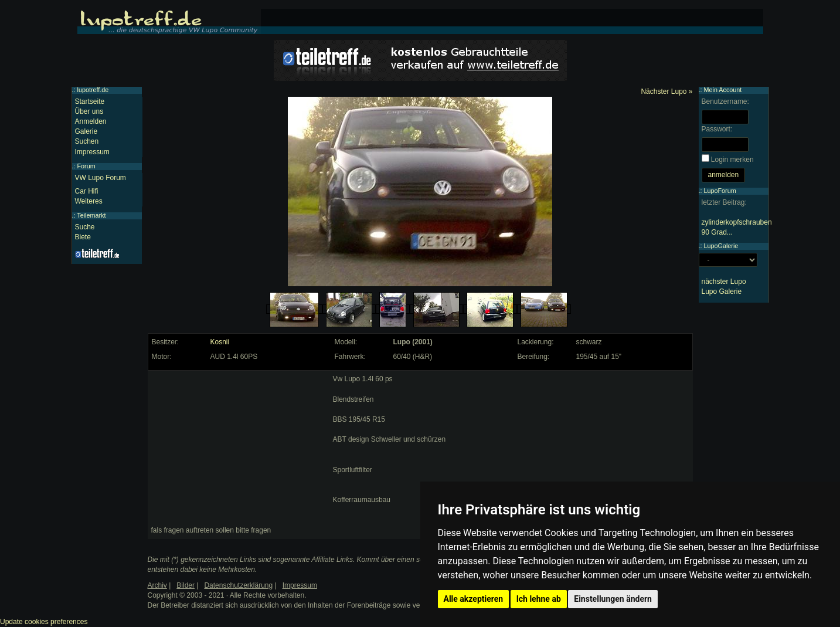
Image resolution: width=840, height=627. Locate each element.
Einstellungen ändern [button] (613, 599)
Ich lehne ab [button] (539, 599)
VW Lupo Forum (101, 178)
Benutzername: (725, 101)
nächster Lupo (724, 282)
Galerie (86, 131)
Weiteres (89, 201)
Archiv (157, 585)
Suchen (87, 141)
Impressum (92, 152)
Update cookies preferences (44, 622)
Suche (85, 227)
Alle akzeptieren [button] (474, 599)
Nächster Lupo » (666, 91)
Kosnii (220, 342)
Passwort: (717, 129)
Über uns (89, 111)
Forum (86, 166)
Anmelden (91, 121)
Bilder (186, 585)
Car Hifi (87, 191)
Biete (83, 237)
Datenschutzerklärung (238, 585)
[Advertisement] (239, 448)
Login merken (732, 160)
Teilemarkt (91, 215)
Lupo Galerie (722, 292)
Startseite (90, 101)
